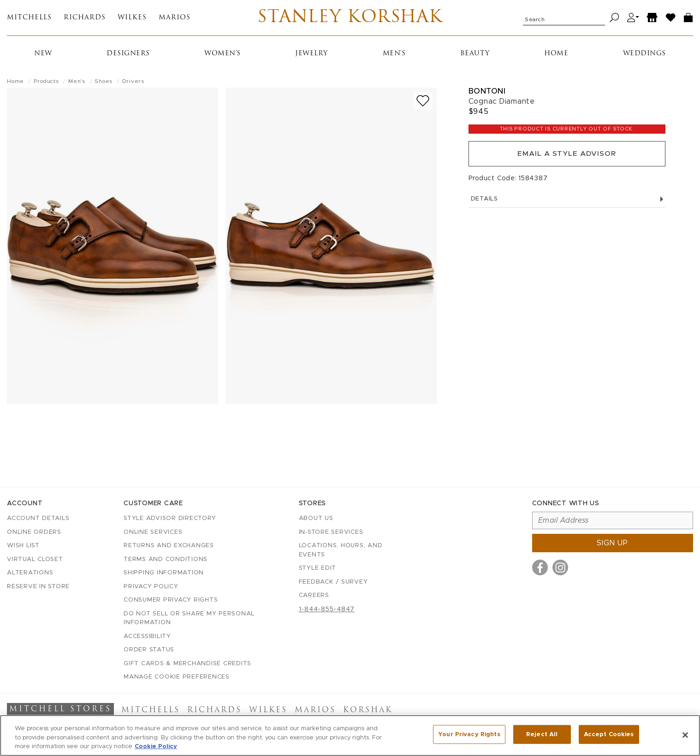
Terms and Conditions (166, 559)
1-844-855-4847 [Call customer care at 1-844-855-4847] (327, 609)
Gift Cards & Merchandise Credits (187, 664)
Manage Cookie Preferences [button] (177, 677)
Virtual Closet (35, 559)
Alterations (30, 573)
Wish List (23, 546)
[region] (350, 735)
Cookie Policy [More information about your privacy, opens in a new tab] (156, 747)
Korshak (368, 711)
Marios (175, 19)
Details (567, 202)
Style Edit (318, 569)
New (43, 55)
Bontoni (487, 92)
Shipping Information (164, 573)
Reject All (542, 735)
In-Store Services (331, 532)
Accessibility (147, 636)
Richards (85, 19)
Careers (314, 596)
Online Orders (34, 532)
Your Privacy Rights (469, 735)
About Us (316, 519)
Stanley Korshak (350, 18)
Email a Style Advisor (567, 156)
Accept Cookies (609, 735)
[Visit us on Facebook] (540, 568)
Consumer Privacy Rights (171, 600)
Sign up (612, 543)
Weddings (644, 55)
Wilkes (132, 19)
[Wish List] (671, 19)
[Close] (685, 735)
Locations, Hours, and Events (341, 551)
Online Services (153, 532)
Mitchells (29, 19)
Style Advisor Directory (170, 519)
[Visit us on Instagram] (560, 568)
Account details (38, 519)
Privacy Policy (151, 587)
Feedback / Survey (333, 582)
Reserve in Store (38, 587)
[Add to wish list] (423, 102)
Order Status (149, 650)
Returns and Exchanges (169, 546)
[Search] (614, 19)
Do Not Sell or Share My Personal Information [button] (189, 618)
